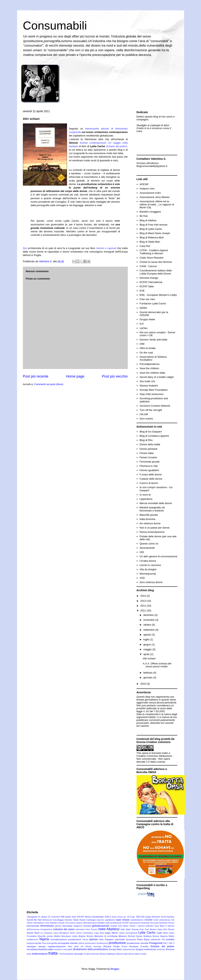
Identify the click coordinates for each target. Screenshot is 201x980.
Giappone (78, 926)
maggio (148, 649)
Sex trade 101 (147, 381)
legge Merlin (111, 933)
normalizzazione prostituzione (66, 939)
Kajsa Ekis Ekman (166, 929)
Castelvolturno (137, 920)
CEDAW (148, 920)
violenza (111, 954)
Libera (122, 933)
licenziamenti (131, 933)
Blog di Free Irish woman (154, 225)
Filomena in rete (149, 466)
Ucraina (87, 954)
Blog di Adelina (148, 220)
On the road (146, 353)
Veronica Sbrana (99, 954)
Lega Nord (99, 933)
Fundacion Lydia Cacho (153, 303)
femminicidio (33, 926)
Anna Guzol (117, 917)
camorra (100, 920)
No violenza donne (150, 523)
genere (58, 926)
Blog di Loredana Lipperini (154, 436)
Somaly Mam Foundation (154, 390)
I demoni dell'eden (145, 926)
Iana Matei (160, 926)
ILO (142, 324)
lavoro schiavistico (85, 933)
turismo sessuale (74, 954)
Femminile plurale (150, 462)
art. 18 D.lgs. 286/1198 (134, 917)
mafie (160, 933)
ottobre (148, 625)
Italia (123, 929)
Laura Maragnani (61, 933)
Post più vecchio (115, 376)
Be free (144, 216)
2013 (144, 601)
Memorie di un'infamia (106, 936)
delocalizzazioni (90, 923)
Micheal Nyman (135, 936)
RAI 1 (166, 943)
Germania (67, 926)
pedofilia (170, 939)
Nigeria (44, 939)
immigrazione (46, 929)
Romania (134, 946)
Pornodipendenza (150, 364)
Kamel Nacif (33, 933)
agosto (147, 635)
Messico (123, 936)
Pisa (44, 943)
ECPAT (126, 923)
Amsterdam (98, 917)
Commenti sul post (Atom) (49, 384)
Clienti (30, 923)
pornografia (52, 943)
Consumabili (55, 26)
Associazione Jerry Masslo (155, 197)
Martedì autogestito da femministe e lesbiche (152, 509)
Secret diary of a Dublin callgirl (157, 377)
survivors (161, 949)
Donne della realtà (150, 444)
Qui (25, 248)
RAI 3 (172, 943)
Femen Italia (147, 453)
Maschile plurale (149, 515)
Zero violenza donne (151, 582)
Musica (156, 936)
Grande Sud (116, 926)
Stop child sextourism (152, 394)
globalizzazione (101, 926)
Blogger (115, 969)
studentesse (150, 949)
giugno (147, 645)
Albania (88, 917)
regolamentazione (57, 946)
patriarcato (156, 940)
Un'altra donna (148, 561)
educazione (135, 923)
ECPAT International (151, 282)
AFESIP (144, 184)
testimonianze (40, 954)
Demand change (149, 278)
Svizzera (170, 949)
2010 (144, 684)
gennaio (148, 677)
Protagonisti (156, 943)
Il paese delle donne (151, 479)
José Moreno (151, 929)
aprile (147, 654)
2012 (144, 606)
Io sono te (145, 495)
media (75, 936)
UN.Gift (144, 414)
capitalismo (110, 920)
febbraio (148, 673)
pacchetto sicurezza (125, 939)
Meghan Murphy (86, 936)
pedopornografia (34, 943)
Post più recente (36, 376)
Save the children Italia (152, 373)
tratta (53, 953)
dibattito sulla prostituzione (110, 923)
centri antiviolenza (162, 920)
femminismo (47, 926)
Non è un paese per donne (155, 528)
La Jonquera (46, 933)
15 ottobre (43, 917)
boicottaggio (58, 920)
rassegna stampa (36, 946)
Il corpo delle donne (151, 474)
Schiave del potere (162, 946)
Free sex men (147, 299)
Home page (75, 376)
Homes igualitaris (149, 470)
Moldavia (148, 936)
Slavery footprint (149, 386)
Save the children (149, 368)
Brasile (83, 920)
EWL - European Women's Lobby (158, 295)
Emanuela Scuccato (149, 923)
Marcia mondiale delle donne (156, 503)
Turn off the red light (151, 410)
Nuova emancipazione (152, 532)
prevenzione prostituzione (96, 943)
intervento (80, 929)
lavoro (73, 933)
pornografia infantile (68, 943)
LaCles (144, 328)
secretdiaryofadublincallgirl (40, 949)
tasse (29, 954)
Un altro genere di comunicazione (158, 556)
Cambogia (91, 920)
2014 (144, 596)
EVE (142, 291)
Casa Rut (145, 246)
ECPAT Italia (147, 286)
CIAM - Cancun (148, 266)
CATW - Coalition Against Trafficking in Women (154, 252)
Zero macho (146, 419)
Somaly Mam (115, 949)
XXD (142, 578)
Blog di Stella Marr (150, 242)
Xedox (144, 954)
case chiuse (123, 920)
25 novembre (54, 917)
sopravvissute (129, 949)
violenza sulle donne (125, 954)
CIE (173, 920)
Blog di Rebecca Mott (152, 237)
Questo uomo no (149, 544)
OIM (142, 344)
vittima (137, 954)
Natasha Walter (167, 936)
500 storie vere (68, 917)
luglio (147, 639)
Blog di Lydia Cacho (151, 229)
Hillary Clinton (129, 926)
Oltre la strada (148, 348)
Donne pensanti (148, 449)
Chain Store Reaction (152, 258)
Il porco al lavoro (149, 483)
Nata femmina (147, 519)
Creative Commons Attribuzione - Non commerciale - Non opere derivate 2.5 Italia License (155, 759)
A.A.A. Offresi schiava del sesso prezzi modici (157, 665)
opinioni (94, 939)
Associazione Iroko (150, 193)
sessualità (68, 949)
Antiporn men (147, 189)
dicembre (149, 615)
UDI (142, 552)
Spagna (139, 949)
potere (81, 943)
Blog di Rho (146, 440)
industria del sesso (64, 929)
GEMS (143, 308)
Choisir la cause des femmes (156, 262)
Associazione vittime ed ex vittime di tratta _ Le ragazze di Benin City (157, 204)
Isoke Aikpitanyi (109, 929)
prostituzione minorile (138, 943)
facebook (163, 923)
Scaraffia (144, 947)
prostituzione (117, 943)
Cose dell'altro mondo (54, 923)
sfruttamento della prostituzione (90, 949)
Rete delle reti (76, 947)
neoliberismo (33, 940)
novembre (149, 620)
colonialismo (39, 923)
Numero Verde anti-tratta (153, 340)
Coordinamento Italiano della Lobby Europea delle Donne (156, 272)
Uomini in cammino (150, 565)
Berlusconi (47, 920)
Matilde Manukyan (62, 936)
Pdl (163, 940)
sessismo (58, 949)
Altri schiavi (149, 658)
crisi (67, 923)
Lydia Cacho (147, 933)
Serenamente (147, 548)
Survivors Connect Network (155, 406)
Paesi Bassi (143, 939)
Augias (148, 917)
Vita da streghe (148, 569)
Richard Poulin (111, 946)
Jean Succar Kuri (135, 929)
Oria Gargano (106, 939)
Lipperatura (146, 499)
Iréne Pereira (91, 929)
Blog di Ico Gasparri (151, 432)
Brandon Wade (72, 920)
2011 (144, 611)
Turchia (62, 954)
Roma (124, 947)
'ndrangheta (32, 917)
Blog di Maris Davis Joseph (155, 233)
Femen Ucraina (148, 457)
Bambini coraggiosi (150, 212)
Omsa (85, 940)
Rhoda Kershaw (93, 947)
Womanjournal (148, 574)
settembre (149, 630)
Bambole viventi (159, 917)
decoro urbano (76, 923)
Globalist (87, 926)
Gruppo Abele (147, 319)
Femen (171, 923)
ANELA (108, 917)
